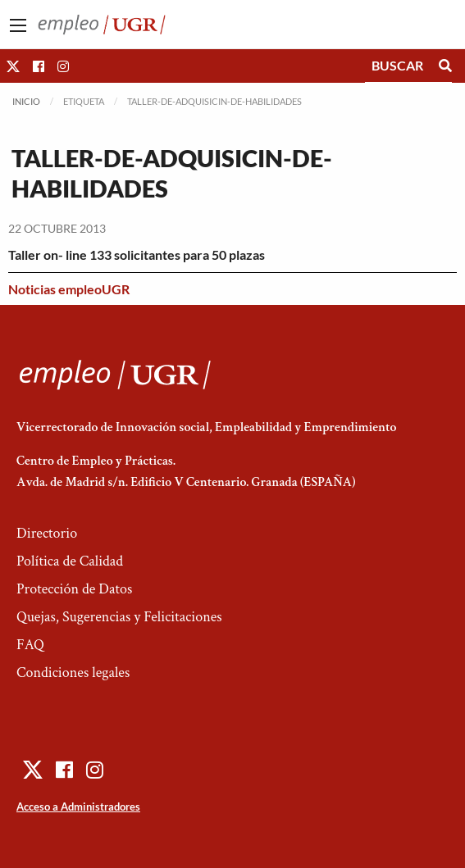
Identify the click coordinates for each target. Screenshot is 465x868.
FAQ (30, 645)
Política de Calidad (70, 561)
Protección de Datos (74, 589)
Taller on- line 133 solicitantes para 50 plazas (137, 254)
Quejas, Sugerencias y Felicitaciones (119, 617)
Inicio (26, 101)
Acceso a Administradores (78, 807)
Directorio (47, 533)
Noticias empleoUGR (69, 289)
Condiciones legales (73, 673)
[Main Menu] (18, 25)
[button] (13, 66)
